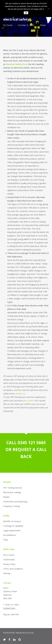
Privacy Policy (9, 564)
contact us (20, 394)
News (43, 25)
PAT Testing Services (13, 488)
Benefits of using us (12, 521)
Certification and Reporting (15, 502)
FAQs (6, 540)
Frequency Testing (11, 506)
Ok (26, 13)
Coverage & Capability (13, 526)
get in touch (29, 401)
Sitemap (7, 573)
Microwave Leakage (12, 492)
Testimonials (9, 560)
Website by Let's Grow (25, 633)
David (9, 25)
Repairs (7, 497)
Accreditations (10, 535)
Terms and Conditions (13, 569)
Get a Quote (9, 555)
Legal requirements (12, 530)
